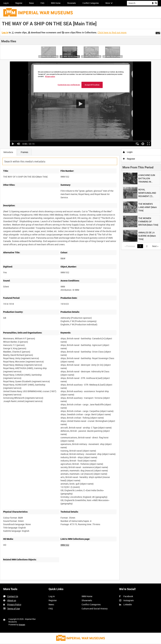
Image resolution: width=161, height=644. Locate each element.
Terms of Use (14, 609)
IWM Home (56, 3)
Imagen (22, 625)
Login (128, 152)
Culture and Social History (95, 609)
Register (19, 3)
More (108, 3)
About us (12, 600)
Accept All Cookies (92, 85)
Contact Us (13, 596)
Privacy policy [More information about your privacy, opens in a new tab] (50, 76)
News (31, 3)
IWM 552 (65, 545)
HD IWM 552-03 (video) (91, 56)
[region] (81, 79)
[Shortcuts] (158, 32)
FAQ (42, 3)
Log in (6, 3)
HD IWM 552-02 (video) (70, 56)
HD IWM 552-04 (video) (113, 56)
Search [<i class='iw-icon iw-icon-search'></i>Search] (156, 3)
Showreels (71, 3)
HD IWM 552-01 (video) (48, 56)
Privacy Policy (14, 604)
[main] (80, 301)
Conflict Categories (91, 3)
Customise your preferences (69, 85)
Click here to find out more (112, 32)
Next (155, 246)
